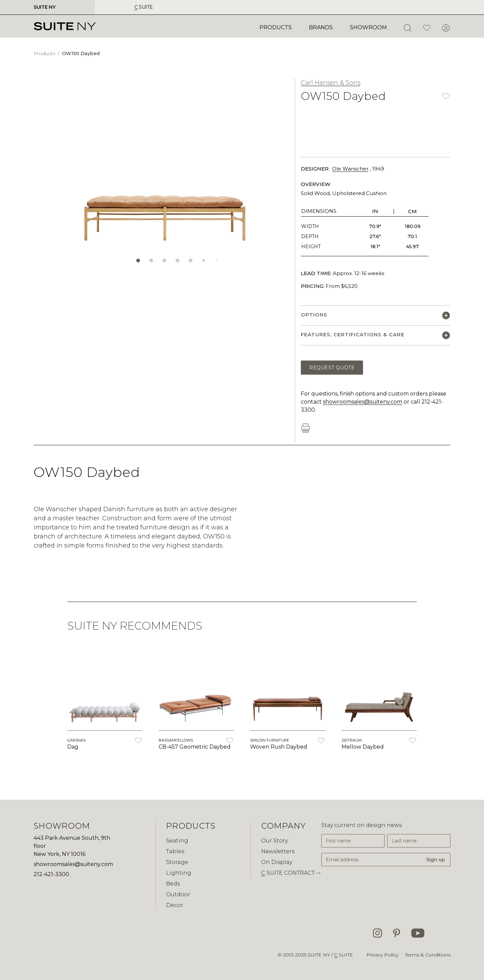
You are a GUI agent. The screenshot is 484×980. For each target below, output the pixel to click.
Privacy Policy (382, 955)
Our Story (274, 841)
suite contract (291, 873)
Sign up (436, 860)
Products (276, 27)
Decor (175, 905)
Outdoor (178, 894)
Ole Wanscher (350, 169)
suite (144, 7)
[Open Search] (407, 28)
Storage (177, 862)
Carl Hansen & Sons (331, 83)
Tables (175, 851)
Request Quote (332, 368)
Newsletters (278, 851)
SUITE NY (45, 7)
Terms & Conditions (428, 955)
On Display (277, 862)
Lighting (179, 873)
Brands (321, 27)
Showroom (368, 27)
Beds (173, 884)
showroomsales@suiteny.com (363, 402)
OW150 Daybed (81, 53)
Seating (177, 841)
